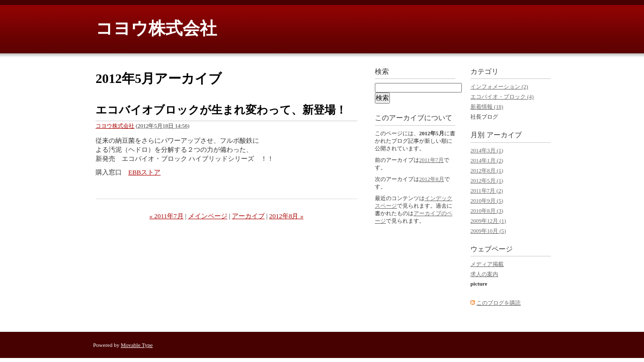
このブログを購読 (499, 303)
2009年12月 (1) (488, 221)
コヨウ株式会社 (156, 28)
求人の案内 (484, 274)
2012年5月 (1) (487, 180)
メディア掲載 (487, 264)
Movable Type (137, 345)
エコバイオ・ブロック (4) (502, 97)
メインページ (208, 216)
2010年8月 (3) (487, 211)
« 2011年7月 (167, 216)
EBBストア (144, 172)
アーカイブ (248, 216)
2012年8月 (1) (487, 170)
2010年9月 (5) (487, 201)
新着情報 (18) (487, 107)
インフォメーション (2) (499, 86)
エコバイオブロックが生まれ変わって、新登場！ (221, 110)
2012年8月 (432, 179)
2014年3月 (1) (487, 150)
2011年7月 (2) (487, 191)
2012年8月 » (286, 216)
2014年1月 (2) (487, 160)
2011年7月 (431, 160)
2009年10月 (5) (488, 231)
